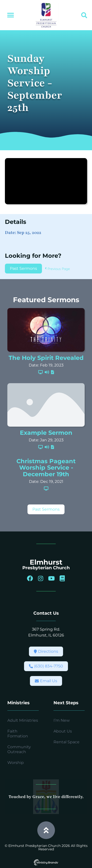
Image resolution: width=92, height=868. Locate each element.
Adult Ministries (23, 720)
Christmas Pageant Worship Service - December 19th (46, 468)
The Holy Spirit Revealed (46, 358)
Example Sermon (46, 433)
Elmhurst (46, 562)
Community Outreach (19, 749)
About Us (63, 731)
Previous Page (57, 269)
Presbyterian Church (46, 568)
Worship (16, 763)
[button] (10, 15)
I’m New (62, 720)
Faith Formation (18, 734)
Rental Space (66, 742)
